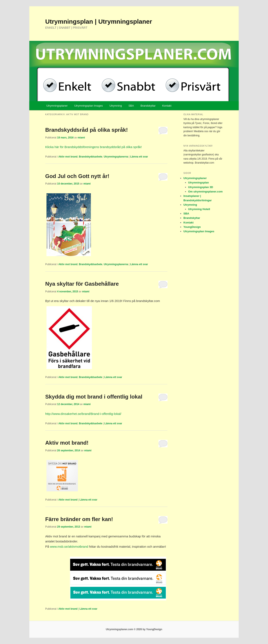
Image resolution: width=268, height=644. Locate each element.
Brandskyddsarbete (91, 157)
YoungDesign (192, 227)
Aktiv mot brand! (67, 443)
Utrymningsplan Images (89, 106)
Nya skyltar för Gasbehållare (82, 284)
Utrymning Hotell (199, 209)
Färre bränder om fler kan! (79, 519)
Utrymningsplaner (57, 106)
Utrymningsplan (199, 183)
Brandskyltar (148, 106)
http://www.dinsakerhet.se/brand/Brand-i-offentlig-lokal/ (83, 414)
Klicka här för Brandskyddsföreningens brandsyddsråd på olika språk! (93, 147)
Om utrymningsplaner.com (206, 192)
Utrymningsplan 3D (201, 187)
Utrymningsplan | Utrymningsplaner (99, 21)
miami (81, 138)
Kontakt (167, 106)
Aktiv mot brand (68, 157)
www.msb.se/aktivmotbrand (69, 547)
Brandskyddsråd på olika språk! (86, 130)
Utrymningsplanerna (116, 157)
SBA (131, 106)
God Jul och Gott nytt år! (77, 176)
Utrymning (116, 106)
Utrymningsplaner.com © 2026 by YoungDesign (134, 629)
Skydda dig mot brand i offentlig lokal (94, 397)
